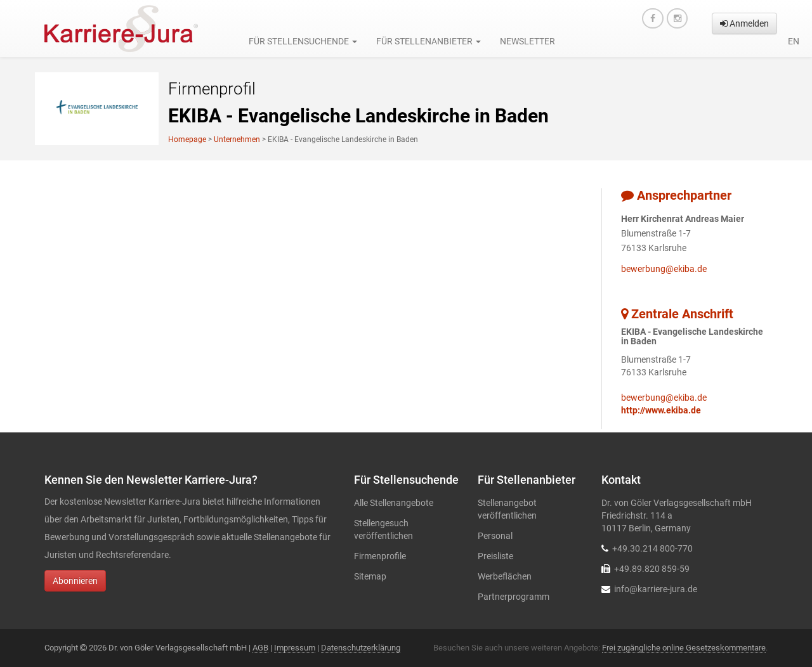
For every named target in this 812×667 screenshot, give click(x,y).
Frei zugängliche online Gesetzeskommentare (684, 648)
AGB (260, 648)
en (794, 41)
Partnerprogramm (514, 597)
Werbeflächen (505, 576)
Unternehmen (237, 139)
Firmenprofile (380, 556)
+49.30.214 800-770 (652, 548)
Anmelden (744, 23)
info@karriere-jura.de (656, 589)
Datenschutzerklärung (361, 648)
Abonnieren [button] (75, 581)
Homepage (187, 139)
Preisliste (495, 556)
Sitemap (370, 576)
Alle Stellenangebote (394, 503)
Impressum (295, 648)
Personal (495, 536)
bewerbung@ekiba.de (664, 269)
